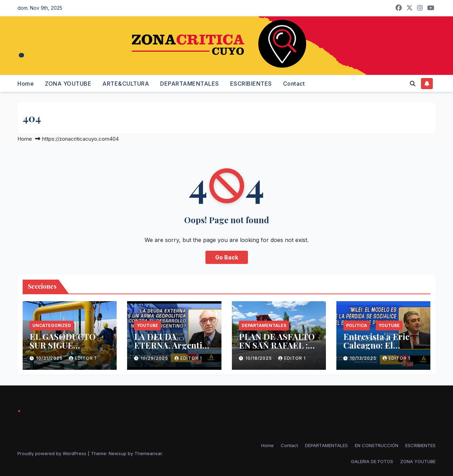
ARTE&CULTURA (126, 84)
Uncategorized (52, 325)
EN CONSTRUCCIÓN (377, 445)
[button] (413, 84)
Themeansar (148, 453)
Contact (294, 84)
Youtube (147, 325)
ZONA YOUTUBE (68, 84)
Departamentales (264, 325)
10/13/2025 (364, 358)
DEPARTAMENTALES (190, 84)
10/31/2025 (50, 358)
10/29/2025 (155, 358)
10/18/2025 (259, 358)
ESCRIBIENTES (251, 84)
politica (357, 325)
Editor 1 (83, 358)
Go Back (227, 257)
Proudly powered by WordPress (53, 453)
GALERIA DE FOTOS (372, 461)
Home (26, 84)
